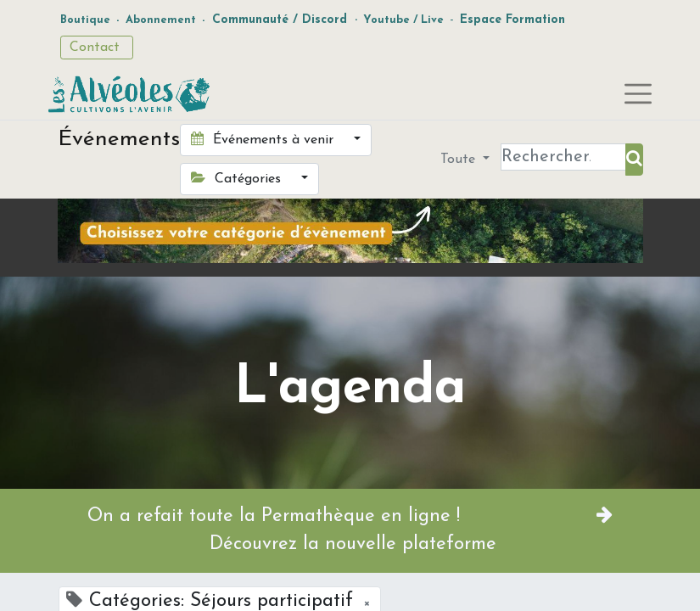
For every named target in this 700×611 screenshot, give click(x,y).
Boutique (85, 20)
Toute (460, 160)
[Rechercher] (634, 160)
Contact (97, 48)
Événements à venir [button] (264, 139)
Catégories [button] (238, 178)
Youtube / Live (403, 20)
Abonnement (161, 20)
